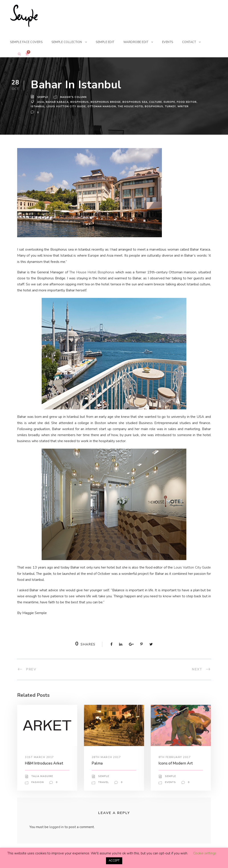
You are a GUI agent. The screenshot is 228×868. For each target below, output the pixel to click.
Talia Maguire (42, 776)
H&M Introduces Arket (45, 763)
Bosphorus (79, 102)
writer (182, 106)
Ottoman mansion (101, 106)
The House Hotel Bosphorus (139, 106)
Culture (154, 102)
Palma (97, 763)
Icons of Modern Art (176, 763)
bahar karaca (57, 102)
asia (41, 102)
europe (168, 102)
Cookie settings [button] (205, 853)
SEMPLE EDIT (111, 42)
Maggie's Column (74, 97)
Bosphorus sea (134, 102)
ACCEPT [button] (114, 861)
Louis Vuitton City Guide (66, 106)
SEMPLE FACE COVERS (28, 42)
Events (171, 782)
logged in (57, 827)
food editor (186, 102)
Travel (104, 782)
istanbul (38, 106)
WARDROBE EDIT (143, 42)
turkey (170, 106)
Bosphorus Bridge (105, 102)
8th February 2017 (175, 757)
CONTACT (198, 42)
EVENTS (176, 42)
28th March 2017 (106, 757)
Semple (43, 97)
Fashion (38, 782)
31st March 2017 (39, 757)
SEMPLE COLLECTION (71, 42)
